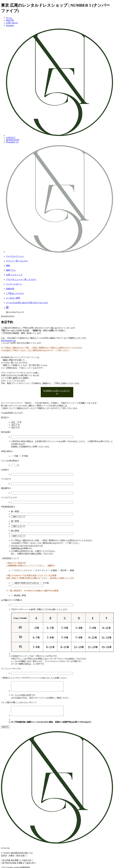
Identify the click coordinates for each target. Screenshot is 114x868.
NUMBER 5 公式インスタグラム (56, 392)
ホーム (9, 18)
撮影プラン (11, 270)
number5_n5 (12, 142)
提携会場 (10, 289)
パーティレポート (14, 284)
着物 (8, 266)
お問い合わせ (12, 23)
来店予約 (10, 20)
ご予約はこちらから (15, 293)
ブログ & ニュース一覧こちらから (21, 279)
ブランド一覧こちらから (17, 261)
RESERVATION (13, 140)
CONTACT (11, 137)
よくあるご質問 (13, 298)
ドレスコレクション (15, 256)
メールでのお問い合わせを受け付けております (27, 303)
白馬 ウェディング (14, 275)
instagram (10, 25)
